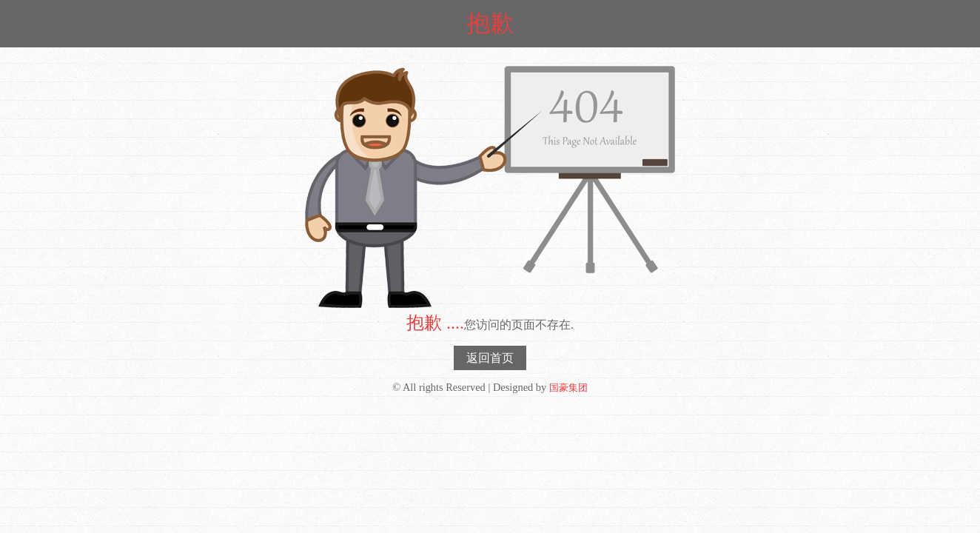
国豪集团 (568, 388)
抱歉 (490, 23)
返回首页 (490, 358)
